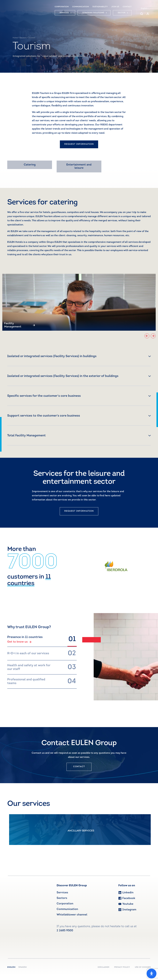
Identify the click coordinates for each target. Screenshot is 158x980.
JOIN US (115, 7)
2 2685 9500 (65, 931)
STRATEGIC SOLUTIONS (95, 13)
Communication (67, 909)
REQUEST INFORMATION (79, 144)
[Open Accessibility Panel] (152, 974)
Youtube (126, 904)
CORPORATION (62, 7)
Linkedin (126, 893)
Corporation (65, 904)
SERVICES (66, 13)
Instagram (127, 910)
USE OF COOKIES (143, 967)
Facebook (127, 898)
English (145, 8)
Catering (30, 165)
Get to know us (19, 642)
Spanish (23, 967)
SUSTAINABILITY (100, 7)
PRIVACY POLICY (122, 967)
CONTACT (127, 7)
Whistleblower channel (72, 915)
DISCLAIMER (103, 967)
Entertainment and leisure (79, 166)
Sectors (23, 38)
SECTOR (123, 13)
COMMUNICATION (81, 7)
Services (62, 893)
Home (15, 38)
